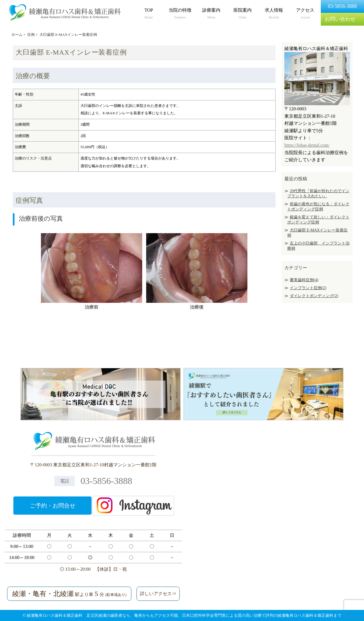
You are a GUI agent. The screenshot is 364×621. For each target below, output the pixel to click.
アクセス (305, 14)
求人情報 (274, 14)
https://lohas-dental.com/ (307, 145)
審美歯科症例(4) (304, 280)
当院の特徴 (180, 14)
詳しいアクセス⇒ (158, 594)
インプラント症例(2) (308, 288)
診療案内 (211, 14)
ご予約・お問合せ (53, 506)
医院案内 (243, 14)
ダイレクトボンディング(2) (314, 296)
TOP (149, 14)
